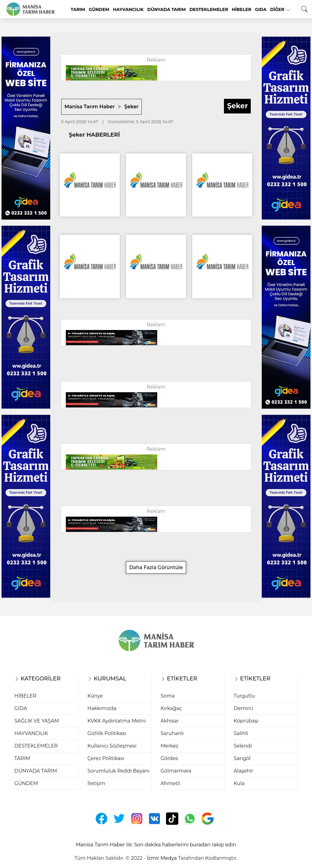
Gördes (169, 758)
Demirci (243, 708)
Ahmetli (170, 783)
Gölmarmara (176, 771)
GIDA (261, 9)
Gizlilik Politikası (107, 733)
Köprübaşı (246, 721)
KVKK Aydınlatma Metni (117, 721)
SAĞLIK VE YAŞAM (37, 721)
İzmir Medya (162, 858)
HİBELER (242, 9)
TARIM (78, 9)
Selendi (243, 746)
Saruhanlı (172, 733)
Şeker (131, 107)
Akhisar (170, 721)
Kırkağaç (171, 708)
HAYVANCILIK (128, 9)
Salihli (241, 733)
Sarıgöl (242, 758)
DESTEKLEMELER (209, 9)
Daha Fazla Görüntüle (156, 567)
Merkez (169, 746)
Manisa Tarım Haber (90, 107)
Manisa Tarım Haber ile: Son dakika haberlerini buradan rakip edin (156, 845)
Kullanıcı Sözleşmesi (112, 746)
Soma (168, 696)
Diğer (280, 9)
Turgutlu (244, 696)
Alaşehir (243, 771)
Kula (239, 783)
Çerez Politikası (106, 758)
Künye (95, 696)
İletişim (96, 783)
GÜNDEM (99, 9)
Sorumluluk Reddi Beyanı (119, 771)
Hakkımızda (102, 708)
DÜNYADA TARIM (166, 9)
